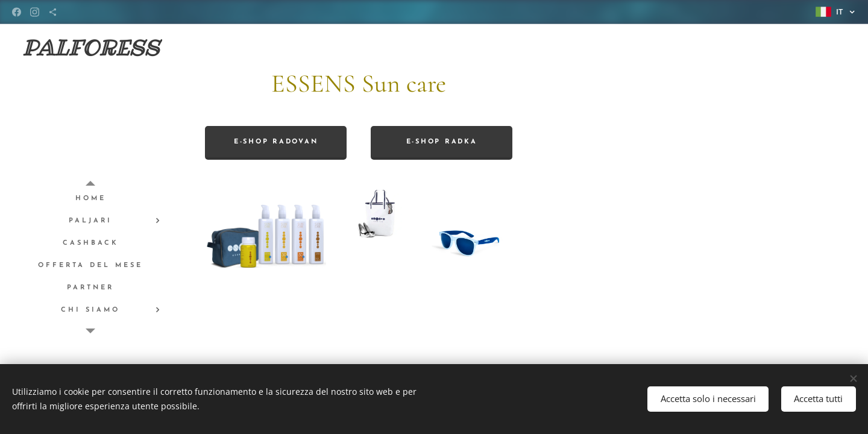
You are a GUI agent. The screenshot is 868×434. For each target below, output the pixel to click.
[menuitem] (90, 199)
